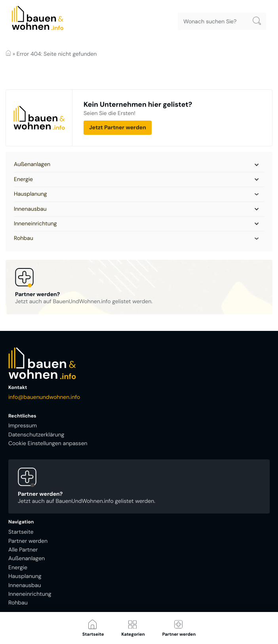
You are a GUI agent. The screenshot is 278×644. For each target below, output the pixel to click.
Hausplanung (30, 194)
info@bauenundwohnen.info (44, 397)
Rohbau (24, 238)
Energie (23, 179)
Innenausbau (30, 209)
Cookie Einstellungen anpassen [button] (48, 444)
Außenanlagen (32, 164)
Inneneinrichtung (35, 224)
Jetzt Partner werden (118, 128)
